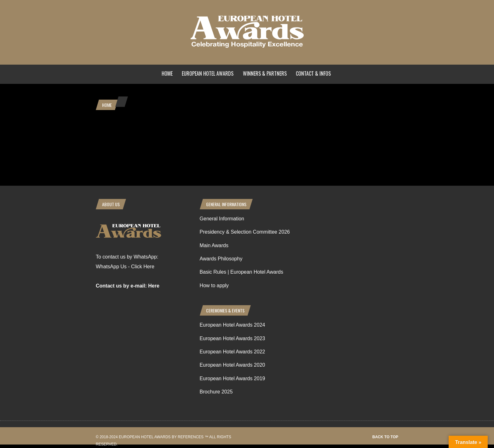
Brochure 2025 (216, 392)
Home (167, 73)
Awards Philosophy (221, 259)
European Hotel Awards (208, 73)
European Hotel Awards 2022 (233, 352)
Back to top (385, 437)
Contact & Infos (313, 73)
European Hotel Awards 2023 (233, 338)
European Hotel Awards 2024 (233, 325)
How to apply (214, 285)
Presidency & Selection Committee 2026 (245, 232)
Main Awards (214, 245)
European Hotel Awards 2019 (233, 378)
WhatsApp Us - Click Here (125, 267)
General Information (222, 219)
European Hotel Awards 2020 (233, 365)
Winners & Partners (265, 73)
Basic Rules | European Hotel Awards (241, 272)
